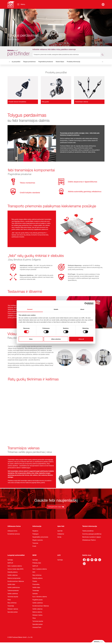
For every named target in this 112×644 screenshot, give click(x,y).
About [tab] (82, 309)
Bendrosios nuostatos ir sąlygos (92, 537)
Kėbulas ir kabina (37, 615)
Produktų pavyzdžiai (14, 62)
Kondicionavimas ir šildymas (16, 581)
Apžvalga (10, 560)
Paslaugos (35, 534)
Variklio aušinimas (13, 594)
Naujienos (35, 531)
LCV (59, 555)
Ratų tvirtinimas (12, 603)
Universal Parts (37, 627)
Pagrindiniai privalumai (46, 62)
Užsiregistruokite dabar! (56, 507)
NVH (34, 572)
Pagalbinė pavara (37, 600)
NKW (34, 555)
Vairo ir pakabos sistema (15, 566)
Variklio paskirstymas (14, 587)
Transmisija (11, 606)
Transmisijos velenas (82, 102)
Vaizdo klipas (60, 62)
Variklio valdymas (13, 575)
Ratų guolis (45, 102)
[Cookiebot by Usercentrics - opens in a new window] (86, 304)
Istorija (59, 537)
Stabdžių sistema (13, 572)
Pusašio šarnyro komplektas (17, 102)
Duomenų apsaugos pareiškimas (92, 534)
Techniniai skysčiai (13, 597)
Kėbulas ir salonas (13, 609)
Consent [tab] (30, 309)
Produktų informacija (73, 62)
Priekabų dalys (37, 563)
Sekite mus (87, 555)
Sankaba (35, 594)
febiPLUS (10, 563)
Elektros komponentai (14, 578)
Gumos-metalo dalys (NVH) (15, 569)
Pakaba (35, 581)
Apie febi (61, 526)
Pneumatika (36, 584)
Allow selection (56, 339)
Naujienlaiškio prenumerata (40, 537)
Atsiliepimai (61, 534)
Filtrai (9, 600)
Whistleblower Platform (89, 540)
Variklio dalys (11, 584)
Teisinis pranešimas (88, 531)
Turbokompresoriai (13, 591)
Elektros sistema (37, 612)
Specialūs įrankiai (13, 612)
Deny (31, 339)
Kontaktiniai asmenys (14, 534)
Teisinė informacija (90, 526)
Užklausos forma (14, 526)
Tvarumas (35, 543)
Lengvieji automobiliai (16, 555)
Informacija (37, 526)
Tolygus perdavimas (29, 62)
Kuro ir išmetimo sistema (40, 597)
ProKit (34, 546)
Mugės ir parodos (38, 540)
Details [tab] (56, 309)
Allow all (81, 339)
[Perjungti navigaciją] (21, 4)
